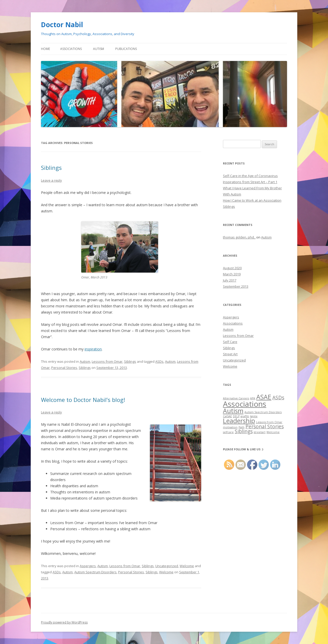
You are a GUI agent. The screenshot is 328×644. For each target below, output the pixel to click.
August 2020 (232, 268)
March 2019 (232, 274)
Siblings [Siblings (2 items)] (244, 431)
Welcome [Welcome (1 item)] (273, 432)
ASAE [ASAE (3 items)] (264, 397)
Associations (71, 49)
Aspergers (88, 566)
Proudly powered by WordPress (64, 622)
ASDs (159, 361)
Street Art (230, 354)
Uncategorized (167, 566)
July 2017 (230, 280)
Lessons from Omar (107, 361)
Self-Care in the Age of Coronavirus (250, 176)
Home (45, 49)
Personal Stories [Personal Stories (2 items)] (265, 427)
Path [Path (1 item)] (242, 427)
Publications (126, 49)
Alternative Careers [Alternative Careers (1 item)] (236, 398)
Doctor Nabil (62, 25)
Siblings (51, 168)
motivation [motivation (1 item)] (230, 427)
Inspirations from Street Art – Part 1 (250, 182)
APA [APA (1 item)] (253, 398)
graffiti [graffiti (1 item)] (245, 416)
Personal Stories (64, 368)
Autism (99, 49)
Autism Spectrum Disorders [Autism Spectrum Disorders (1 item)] (263, 412)
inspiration (93, 349)
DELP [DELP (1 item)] (236, 416)
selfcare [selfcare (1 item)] (228, 432)
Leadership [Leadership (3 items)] (239, 421)
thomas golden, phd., (239, 237)
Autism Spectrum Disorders (95, 572)
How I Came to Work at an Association (252, 200)
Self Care (230, 342)
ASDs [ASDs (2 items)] (278, 398)
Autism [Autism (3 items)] (233, 411)
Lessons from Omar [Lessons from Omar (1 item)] (269, 422)
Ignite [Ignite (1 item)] (254, 416)
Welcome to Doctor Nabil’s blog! (83, 400)
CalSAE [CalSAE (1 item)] (227, 416)
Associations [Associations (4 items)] (245, 404)
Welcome (187, 566)
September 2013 (236, 286)
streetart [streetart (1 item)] (260, 432)
